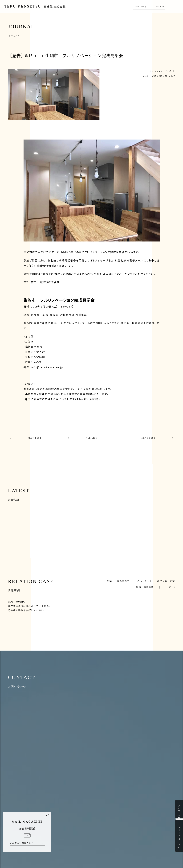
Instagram (179, 836)
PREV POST (33, 438)
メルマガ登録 (179, 809)
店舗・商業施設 (145, 587)
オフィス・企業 (166, 581)
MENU (174, 7)
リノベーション (143, 581)
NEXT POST (150, 438)
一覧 (168, 587)
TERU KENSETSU (36, 6)
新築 (110, 581)
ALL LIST (91, 438)
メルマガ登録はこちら (22, 843)
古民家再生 (123, 581)
